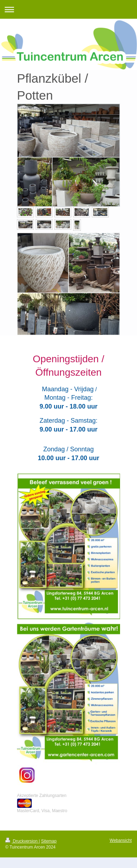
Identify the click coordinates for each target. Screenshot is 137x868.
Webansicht (121, 840)
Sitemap (49, 841)
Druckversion (22, 841)
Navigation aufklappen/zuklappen (68, 9)
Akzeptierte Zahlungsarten (42, 796)
